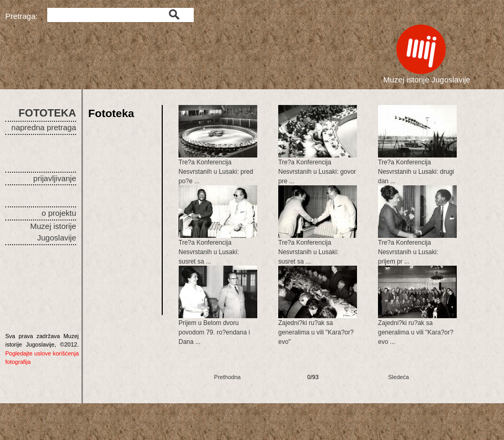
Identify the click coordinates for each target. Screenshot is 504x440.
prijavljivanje (55, 178)
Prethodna (228, 377)
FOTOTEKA (47, 113)
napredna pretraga (44, 127)
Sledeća (398, 377)
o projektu (59, 213)
